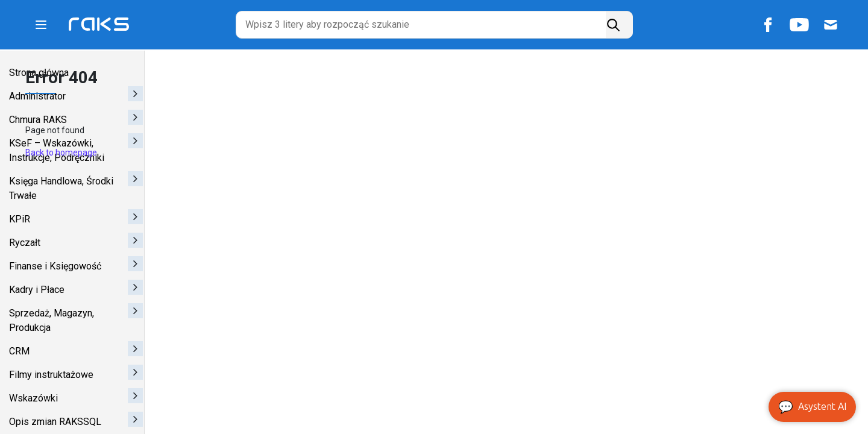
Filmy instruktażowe (51, 375)
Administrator (37, 96)
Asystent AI (812, 407)
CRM (19, 351)
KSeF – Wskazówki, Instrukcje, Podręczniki (57, 150)
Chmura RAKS (38, 120)
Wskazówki (33, 398)
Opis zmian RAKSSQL (55, 422)
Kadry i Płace (37, 290)
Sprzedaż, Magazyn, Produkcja (52, 320)
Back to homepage (193, 155)
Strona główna (39, 73)
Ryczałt (25, 243)
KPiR (20, 219)
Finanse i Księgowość (55, 266)
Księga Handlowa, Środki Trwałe (61, 188)
